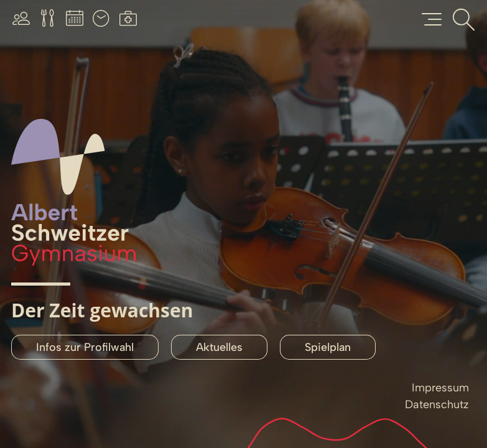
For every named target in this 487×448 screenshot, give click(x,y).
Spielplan (328, 347)
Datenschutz (437, 404)
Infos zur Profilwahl (85, 347)
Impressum (440, 388)
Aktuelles (219, 347)
